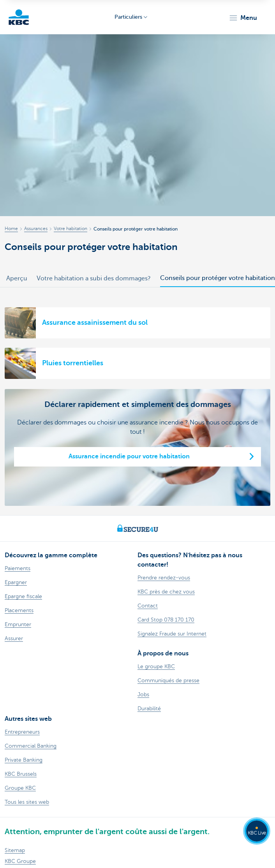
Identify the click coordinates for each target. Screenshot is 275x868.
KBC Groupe (20, 861)
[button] (243, 18)
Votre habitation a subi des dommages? (94, 278)
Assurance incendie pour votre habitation (129, 456)
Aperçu (17, 278)
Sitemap (15, 850)
